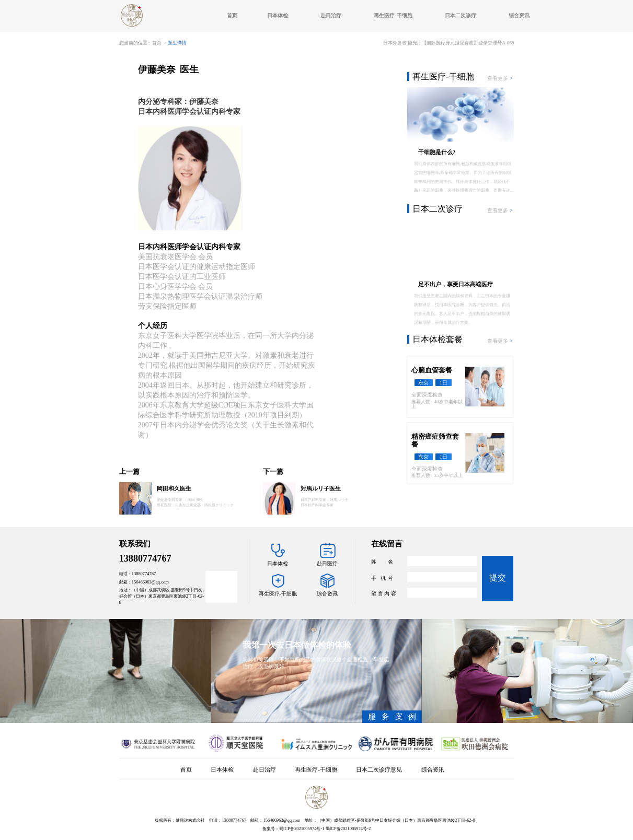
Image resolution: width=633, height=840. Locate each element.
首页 (232, 15)
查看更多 (500, 78)
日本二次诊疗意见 (379, 769)
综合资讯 (519, 15)
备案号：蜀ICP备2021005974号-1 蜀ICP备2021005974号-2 (316, 829)
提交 (498, 577)
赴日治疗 (331, 15)
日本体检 (278, 15)
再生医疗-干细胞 (393, 15)
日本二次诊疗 (461, 15)
